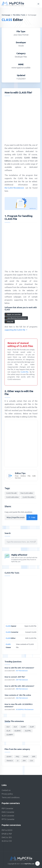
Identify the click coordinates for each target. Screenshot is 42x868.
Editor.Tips (20, 473)
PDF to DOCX (7, 830)
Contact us (6, 790)
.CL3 (8, 727)
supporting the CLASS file (16, 330)
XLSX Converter (8, 816)
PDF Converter (7, 808)
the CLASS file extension (14, 188)
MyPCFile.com (29, 864)
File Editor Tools (19, 15)
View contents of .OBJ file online (18, 695)
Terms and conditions (11, 797)
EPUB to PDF (7, 834)
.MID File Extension (22, 689)
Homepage (6, 15)
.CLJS (8, 731)
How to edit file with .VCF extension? (19, 668)
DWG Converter (8, 812)
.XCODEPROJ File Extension (25, 709)
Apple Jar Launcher (13, 314)
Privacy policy (7, 794)
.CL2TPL (28, 731)
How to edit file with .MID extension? (19, 686)
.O (18, 761)
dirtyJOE (10, 322)
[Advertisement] (21, 119)
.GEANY (9, 757)
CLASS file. (25, 372)
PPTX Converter (8, 819)
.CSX (31, 761)
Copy (32, 517)
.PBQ (17, 757)
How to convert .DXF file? (15, 677)
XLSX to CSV (7, 841)
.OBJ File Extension (22, 698)
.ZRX (24, 761)
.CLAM (23, 727)
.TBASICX (10, 761)
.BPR (34, 757)
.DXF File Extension (22, 680)
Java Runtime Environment (16, 318)
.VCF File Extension (22, 671)
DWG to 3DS (7, 837)
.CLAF (32, 727)
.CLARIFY (10, 735)
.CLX (15, 727)
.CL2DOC (17, 731)
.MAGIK (26, 757)
